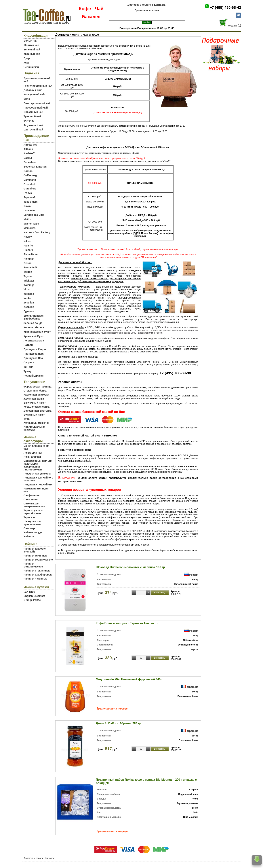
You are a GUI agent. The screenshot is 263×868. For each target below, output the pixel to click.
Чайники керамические (38, 560)
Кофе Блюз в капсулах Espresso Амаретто (127, 623)
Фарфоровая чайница (37, 387)
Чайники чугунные (35, 579)
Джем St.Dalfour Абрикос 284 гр (119, 723)
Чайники (29, 536)
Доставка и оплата (139, 5)
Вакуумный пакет (35, 403)
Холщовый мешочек (36, 423)
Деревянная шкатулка (38, 411)
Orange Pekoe (32, 600)
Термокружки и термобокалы (33, 512)
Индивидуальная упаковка (35, 428)
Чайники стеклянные (37, 571)
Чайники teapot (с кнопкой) (35, 550)
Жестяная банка (34, 399)
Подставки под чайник (38, 485)
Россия (194, 575)
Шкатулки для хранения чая (33, 523)
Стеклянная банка (35, 391)
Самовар (29, 528)
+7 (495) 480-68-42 (225, 7)
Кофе (85, 9)
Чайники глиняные (36, 556)
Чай (99, 9)
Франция (193, 687)
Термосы (29, 517)
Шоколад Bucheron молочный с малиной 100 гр (130, 567)
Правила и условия (147, 10)
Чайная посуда (33, 532)
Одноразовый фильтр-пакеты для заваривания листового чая (38, 465)
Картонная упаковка (36, 395)
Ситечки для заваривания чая (34, 505)
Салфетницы (32, 495)
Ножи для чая (32, 457)
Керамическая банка (37, 407)
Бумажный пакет (34, 415)
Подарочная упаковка (37, 474)
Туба (26, 419)
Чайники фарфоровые (38, 575)
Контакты (160, 5)
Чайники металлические (33, 565)
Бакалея (91, 17)
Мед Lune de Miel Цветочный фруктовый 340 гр (130, 679)
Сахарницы (31, 499)
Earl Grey (29, 592)
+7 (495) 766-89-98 (175, 373)
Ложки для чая (33, 453)
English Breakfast (34, 596)
